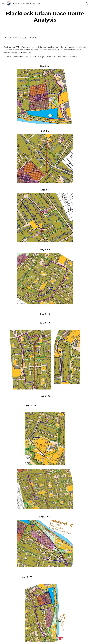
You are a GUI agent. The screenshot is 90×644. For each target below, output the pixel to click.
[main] (45, 17)
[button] (3, 4)
